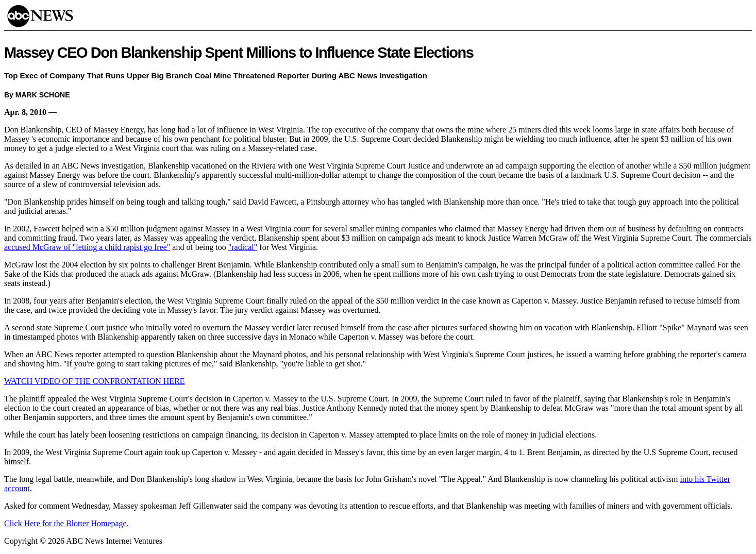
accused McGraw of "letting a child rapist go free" (87, 247)
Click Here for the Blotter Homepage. (66, 523)
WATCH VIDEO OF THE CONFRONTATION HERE (95, 381)
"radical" (243, 247)
